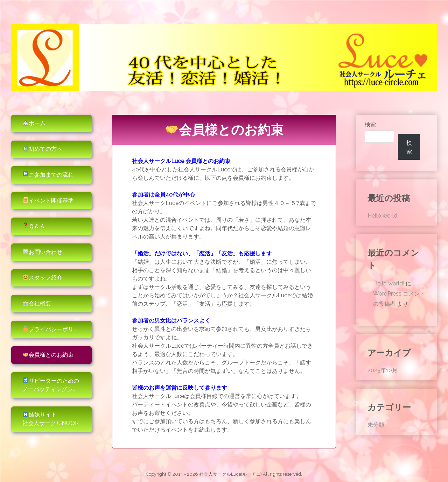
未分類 (376, 425)
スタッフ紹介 (43, 278)
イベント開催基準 (48, 201)
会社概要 (37, 303)
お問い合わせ (43, 252)
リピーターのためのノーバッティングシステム (56, 385)
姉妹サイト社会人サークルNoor (51, 419)
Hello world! (383, 216)
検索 (370, 124)
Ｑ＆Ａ (34, 226)
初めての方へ (43, 149)
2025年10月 (383, 370)
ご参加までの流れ (48, 174)
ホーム (34, 123)
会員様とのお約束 (48, 355)
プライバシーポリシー (54, 329)
